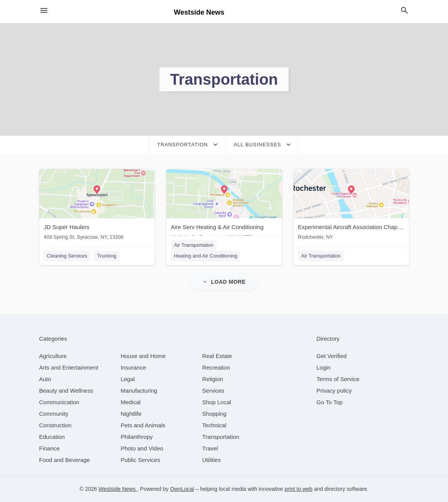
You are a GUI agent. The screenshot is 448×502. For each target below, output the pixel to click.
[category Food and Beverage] (65, 460)
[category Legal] (128, 379)
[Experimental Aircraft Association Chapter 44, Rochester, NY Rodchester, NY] (351, 206)
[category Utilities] (211, 460)
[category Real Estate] (217, 356)
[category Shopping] (214, 414)
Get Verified (332, 356)
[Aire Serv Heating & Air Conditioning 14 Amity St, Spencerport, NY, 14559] (224, 206)
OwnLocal (182, 489)
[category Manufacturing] (139, 391)
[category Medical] (131, 402)
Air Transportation (194, 245)
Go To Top (330, 402)
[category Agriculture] (53, 356)
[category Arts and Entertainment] (69, 367)
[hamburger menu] (44, 11)
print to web (299, 489)
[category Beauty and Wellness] (66, 391)
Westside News (118, 489)
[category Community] (54, 414)
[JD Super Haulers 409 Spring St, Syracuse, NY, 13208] (97, 206)
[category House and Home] (143, 356)
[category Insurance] (133, 367)
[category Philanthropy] (137, 437)
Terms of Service (338, 379)
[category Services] (213, 391)
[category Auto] (45, 379)
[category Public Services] (140, 460)
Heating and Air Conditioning (206, 256)
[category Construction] (55, 425)
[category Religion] (213, 379)
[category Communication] (59, 402)
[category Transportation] (221, 437)
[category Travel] (210, 448)
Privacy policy (334, 391)
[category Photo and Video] (142, 448)
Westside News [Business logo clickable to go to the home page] (199, 12)
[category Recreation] (216, 367)
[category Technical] (214, 425)
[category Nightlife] (131, 414)
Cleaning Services (67, 256)
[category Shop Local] (217, 402)
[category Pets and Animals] (143, 425)
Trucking (107, 256)
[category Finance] (49, 448)
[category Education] (52, 437)
